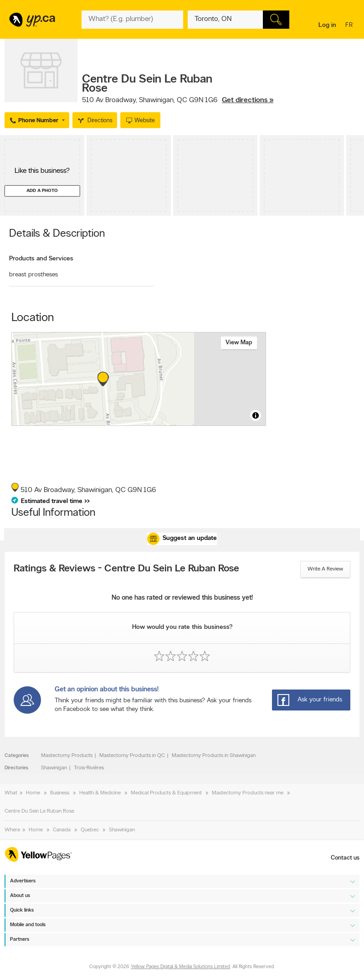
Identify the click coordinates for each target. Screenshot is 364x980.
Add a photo (42, 191)
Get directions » (248, 100)
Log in (327, 25)
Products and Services (41, 259)
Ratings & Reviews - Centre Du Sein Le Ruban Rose (126, 569)
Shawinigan (54, 768)
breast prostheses (33, 275)
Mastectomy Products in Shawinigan (214, 756)
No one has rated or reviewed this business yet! (182, 598)
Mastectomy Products (67, 756)
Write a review (325, 569)
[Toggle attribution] (256, 415)
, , (178, 100)
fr (350, 26)
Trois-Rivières (89, 768)
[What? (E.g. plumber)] (132, 20)
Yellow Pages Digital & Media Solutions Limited (180, 967)
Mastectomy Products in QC (132, 756)
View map (239, 343)
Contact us (345, 858)
